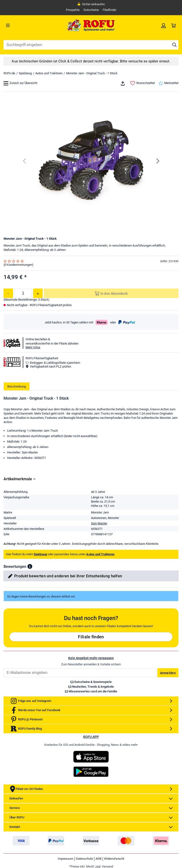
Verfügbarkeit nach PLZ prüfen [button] (48, 366)
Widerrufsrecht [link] (114, 859)
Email (3, 668)
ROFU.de (9, 73)
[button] (30, 566)
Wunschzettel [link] (143, 83)
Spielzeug (25, 73)
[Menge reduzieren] (8, 293)
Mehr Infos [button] (33, 347)
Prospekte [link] (73, 10)
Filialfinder (109, 10)
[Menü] (25, 25)
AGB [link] (98, 859)
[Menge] (23, 293)
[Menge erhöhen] (38, 293)
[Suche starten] (174, 45)
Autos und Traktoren (49, 73)
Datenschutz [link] (84, 859)
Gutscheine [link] (91, 10)
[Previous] (25, 161)
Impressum (66, 859)
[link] (164, 25)
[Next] (157, 161)
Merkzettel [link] (168, 83)
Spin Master (99, 523)
